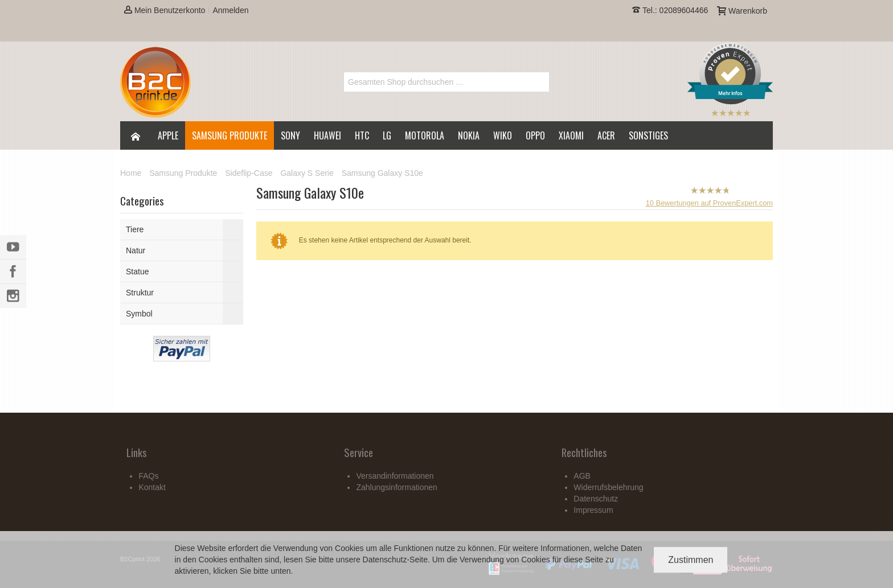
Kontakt (152, 487)
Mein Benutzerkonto (165, 10)
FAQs (148, 476)
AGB (582, 476)
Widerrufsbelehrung (608, 487)
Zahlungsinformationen (396, 487)
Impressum (593, 510)
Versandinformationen (395, 476)
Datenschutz (385, 560)
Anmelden (230, 10)
